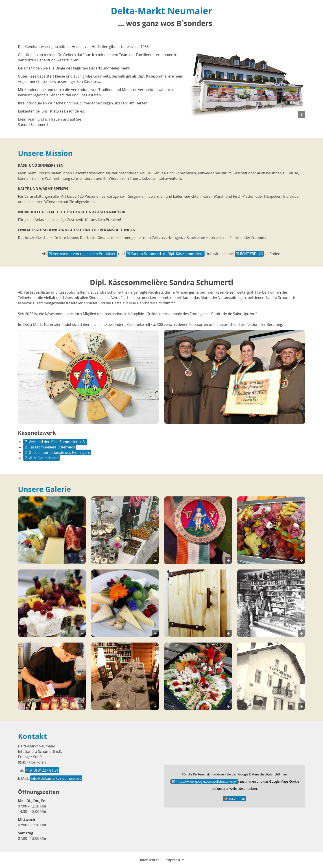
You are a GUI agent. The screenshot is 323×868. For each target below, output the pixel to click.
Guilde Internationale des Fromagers (59, 452)
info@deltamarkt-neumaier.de (56, 778)
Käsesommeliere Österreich (52, 447)
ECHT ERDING (251, 254)
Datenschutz (149, 860)
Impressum (175, 860)
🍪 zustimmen (235, 798)
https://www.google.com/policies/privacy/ (207, 781)
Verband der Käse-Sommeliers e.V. (58, 442)
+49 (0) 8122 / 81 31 (42, 770)
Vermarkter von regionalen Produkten (85, 254)
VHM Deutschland (44, 458)
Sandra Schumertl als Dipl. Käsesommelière (167, 254)
